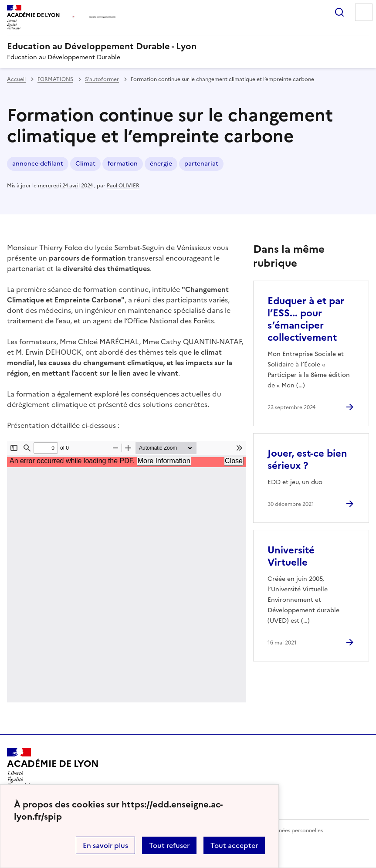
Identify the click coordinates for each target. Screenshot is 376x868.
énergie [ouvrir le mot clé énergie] (161, 164)
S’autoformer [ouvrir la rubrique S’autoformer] (102, 79)
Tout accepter (234, 845)
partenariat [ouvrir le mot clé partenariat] (201, 164)
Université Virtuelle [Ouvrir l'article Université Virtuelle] (291, 556)
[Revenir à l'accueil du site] (53, 768)
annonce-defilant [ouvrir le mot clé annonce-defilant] (38, 164)
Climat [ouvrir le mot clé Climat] (85, 164)
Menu (364, 12)
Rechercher (339, 12)
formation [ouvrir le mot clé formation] (123, 164)
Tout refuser (169, 845)
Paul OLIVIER (123, 186)
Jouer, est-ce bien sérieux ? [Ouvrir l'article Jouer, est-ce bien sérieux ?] (307, 459)
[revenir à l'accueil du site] (188, 46)
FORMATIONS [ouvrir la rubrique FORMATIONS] (55, 79)
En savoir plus (105, 845)
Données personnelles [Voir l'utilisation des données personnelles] (295, 831)
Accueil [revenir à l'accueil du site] (16, 79)
